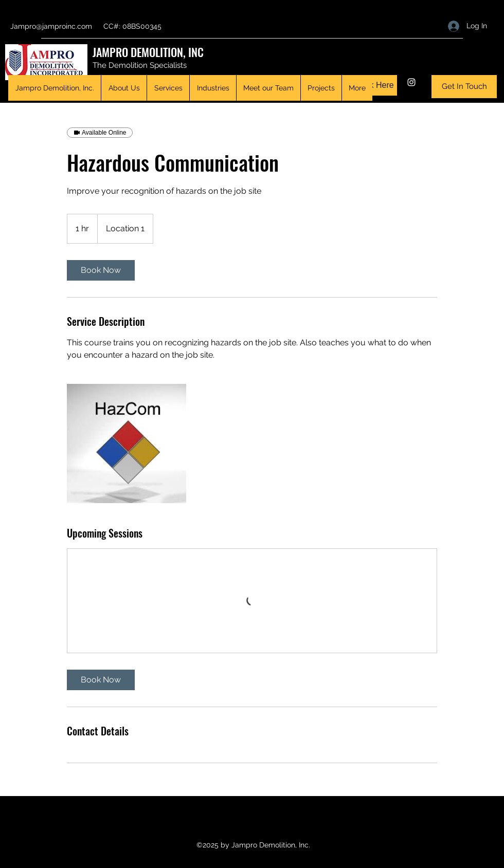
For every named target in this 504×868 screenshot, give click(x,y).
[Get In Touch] (464, 87)
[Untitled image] (127, 444)
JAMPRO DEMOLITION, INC (148, 52)
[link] (101, 270)
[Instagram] (411, 82)
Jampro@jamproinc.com (51, 26)
